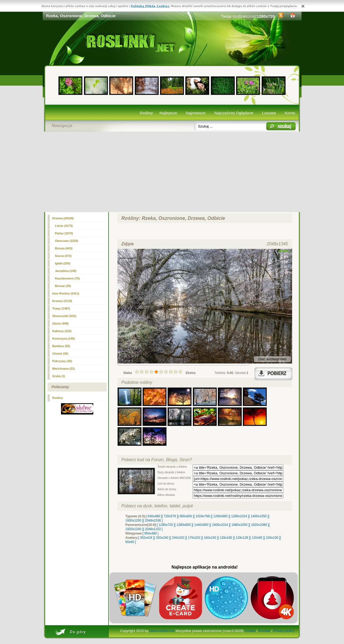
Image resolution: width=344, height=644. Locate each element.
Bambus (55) (61, 346)
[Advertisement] (172, 172)
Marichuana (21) (64, 369)
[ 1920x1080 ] (259, 525)
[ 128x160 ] (226, 538)
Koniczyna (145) (64, 339)
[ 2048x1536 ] (153, 521)
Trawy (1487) (61, 308)
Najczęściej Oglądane (234, 113)
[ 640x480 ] (154, 516)
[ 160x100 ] (210, 538)
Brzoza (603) (64, 248)
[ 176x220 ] (194, 538)
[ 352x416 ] (146, 538)
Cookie (250, 631)
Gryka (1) (59, 376)
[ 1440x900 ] (201, 525)
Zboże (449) (61, 323)
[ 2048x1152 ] (153, 529)
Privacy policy (284, 631)
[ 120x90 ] (257, 538)
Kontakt (264, 631)
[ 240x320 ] (178, 538)
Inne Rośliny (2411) (66, 293)
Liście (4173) (64, 226)
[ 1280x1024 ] (239, 516)
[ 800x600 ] (186, 516)
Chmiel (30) (60, 354)
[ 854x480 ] (151, 533)
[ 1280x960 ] (220, 516)
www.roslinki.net (162, 631)
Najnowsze (196, 113)
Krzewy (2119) (62, 301)
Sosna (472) (63, 256)
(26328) (63, 218)
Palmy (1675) (64, 233)
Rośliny (146, 113)
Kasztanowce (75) (67, 278)
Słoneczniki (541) (64, 316)
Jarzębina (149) (66, 271)
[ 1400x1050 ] (259, 516)
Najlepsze (168, 113)
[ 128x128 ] (242, 538)
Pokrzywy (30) (62, 361)
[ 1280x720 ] (166, 525)
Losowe (269, 113)
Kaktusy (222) (62, 331)
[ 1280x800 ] (184, 525)
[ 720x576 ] (170, 516)
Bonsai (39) (63, 286)
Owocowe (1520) (67, 241)
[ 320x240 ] (162, 538)
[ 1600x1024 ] (220, 525)
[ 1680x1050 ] (240, 525)
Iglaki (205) (63, 263)
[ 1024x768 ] (203, 516)
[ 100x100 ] (272, 538)
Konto (290, 113)
